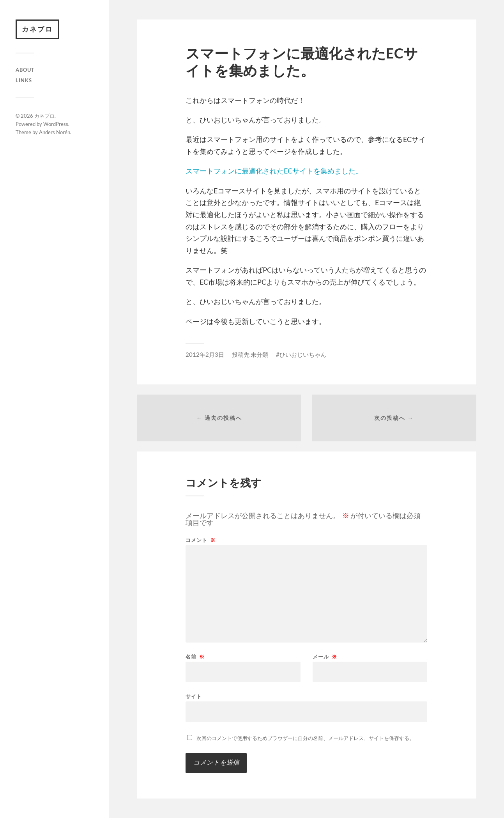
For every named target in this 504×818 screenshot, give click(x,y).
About (25, 70)
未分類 (259, 354)
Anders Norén (55, 132)
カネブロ (37, 29)
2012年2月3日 (205, 354)
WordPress (56, 124)
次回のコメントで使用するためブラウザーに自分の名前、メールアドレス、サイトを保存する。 (305, 738)
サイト (194, 696)
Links (24, 80)
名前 (195, 657)
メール (325, 657)
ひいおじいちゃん (303, 354)
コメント (201, 540)
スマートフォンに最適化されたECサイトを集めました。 (274, 171)
